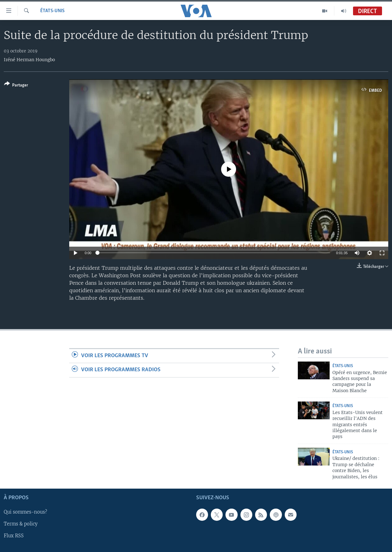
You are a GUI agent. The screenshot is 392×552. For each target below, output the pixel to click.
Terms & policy (21, 524)
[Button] (16, 86)
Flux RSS (14, 536)
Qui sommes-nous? (25, 512)
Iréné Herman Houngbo (29, 60)
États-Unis (52, 11)
